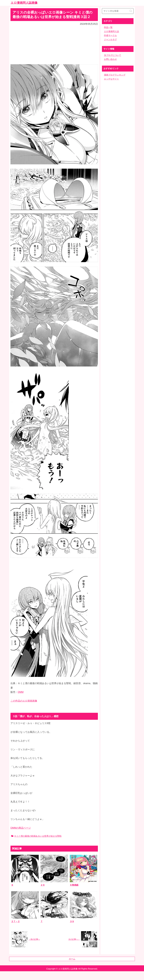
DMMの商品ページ (21, 828)
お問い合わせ (110, 59)
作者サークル (110, 35)
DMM (21, 692)
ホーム (72, 959)
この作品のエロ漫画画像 (24, 701)
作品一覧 (108, 27)
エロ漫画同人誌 (111, 31)
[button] (131, 11)
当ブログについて (113, 55)
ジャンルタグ (110, 39)
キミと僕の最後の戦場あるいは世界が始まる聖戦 (36, 836)
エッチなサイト (111, 79)
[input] (118, 11)
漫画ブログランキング (115, 75)
